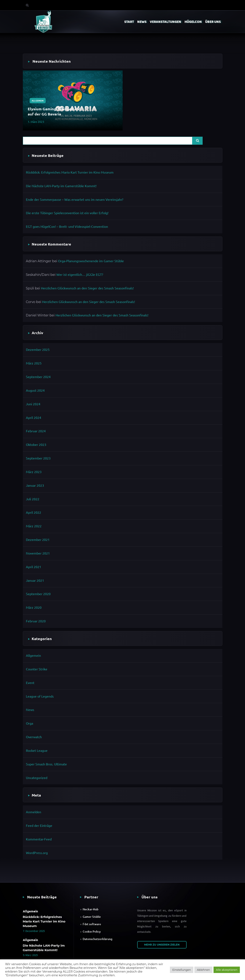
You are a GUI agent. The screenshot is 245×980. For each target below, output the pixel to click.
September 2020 (38, 594)
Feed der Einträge (39, 825)
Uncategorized (37, 778)
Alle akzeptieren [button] (227, 970)
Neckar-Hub (91, 909)
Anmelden (34, 812)
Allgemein (38, 100)
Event (30, 683)
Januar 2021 (35, 580)
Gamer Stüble (92, 917)
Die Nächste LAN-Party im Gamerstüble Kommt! (61, 186)
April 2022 (34, 512)
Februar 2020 (36, 621)
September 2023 (38, 458)
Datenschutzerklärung (98, 939)
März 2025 (34, 363)
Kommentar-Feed (39, 839)
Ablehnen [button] (203, 970)
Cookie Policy (92, 931)
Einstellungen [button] (182, 970)
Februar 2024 (36, 431)
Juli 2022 (33, 499)
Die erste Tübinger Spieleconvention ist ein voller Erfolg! (67, 213)
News (30, 710)
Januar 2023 (35, 485)
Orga (30, 723)
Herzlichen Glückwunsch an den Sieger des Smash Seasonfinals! (87, 288)
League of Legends (40, 696)
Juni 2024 (33, 404)
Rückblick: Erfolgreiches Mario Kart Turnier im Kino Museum (70, 172)
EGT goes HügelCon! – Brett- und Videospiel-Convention (67, 226)
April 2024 (34, 417)
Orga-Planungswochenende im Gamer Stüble (91, 261)
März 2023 (34, 472)
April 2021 (34, 567)
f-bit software (92, 924)
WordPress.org (37, 853)
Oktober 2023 (36, 444)
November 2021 (38, 553)
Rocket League (37, 750)
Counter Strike (37, 669)
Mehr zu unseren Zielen (162, 945)
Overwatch (34, 737)
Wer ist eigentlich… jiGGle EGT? (80, 274)
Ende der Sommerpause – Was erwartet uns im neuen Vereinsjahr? (75, 199)
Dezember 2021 (38, 539)
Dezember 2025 (38, 349)
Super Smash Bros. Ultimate (46, 764)
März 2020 (34, 607)
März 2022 (34, 526)
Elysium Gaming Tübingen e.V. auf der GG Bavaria (54, 111)
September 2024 (38, 377)
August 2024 (35, 390)
